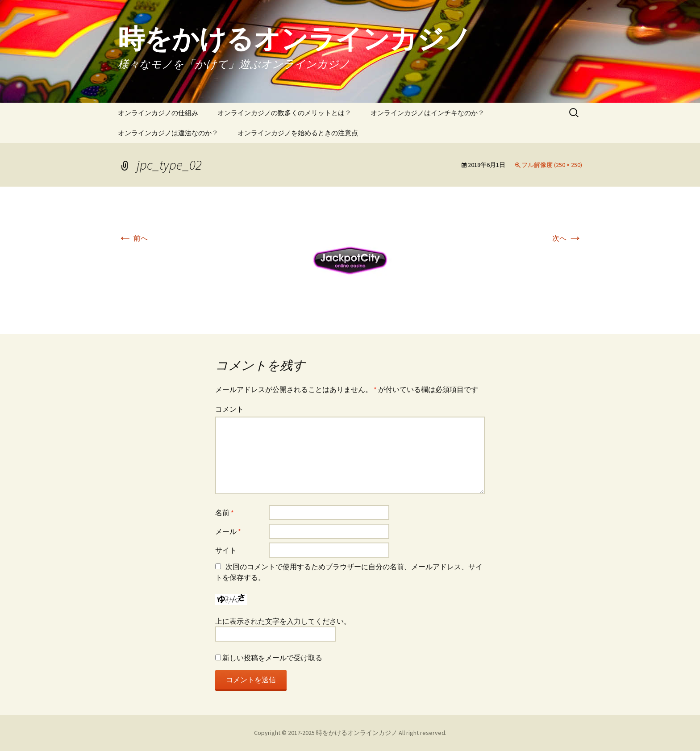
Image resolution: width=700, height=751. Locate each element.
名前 (225, 513)
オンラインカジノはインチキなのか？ (427, 113)
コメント (229, 409)
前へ (133, 238)
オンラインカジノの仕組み (158, 113)
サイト (226, 550)
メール (228, 531)
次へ (567, 238)
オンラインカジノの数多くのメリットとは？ (284, 113)
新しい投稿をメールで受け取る (272, 658)
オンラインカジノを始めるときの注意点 (298, 133)
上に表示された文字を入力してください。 (283, 621)
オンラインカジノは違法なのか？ (168, 133)
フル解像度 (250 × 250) (552, 165)
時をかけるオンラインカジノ (357, 733)
